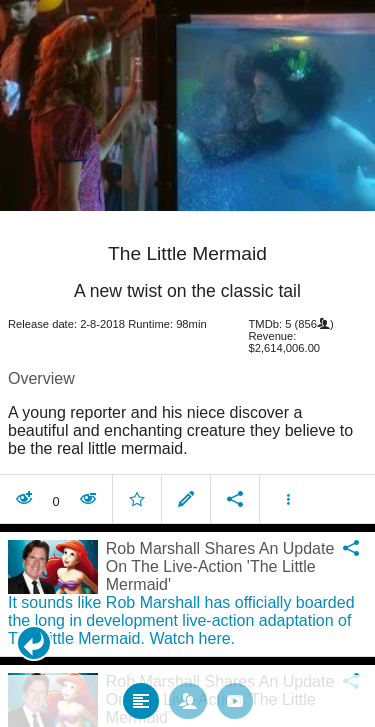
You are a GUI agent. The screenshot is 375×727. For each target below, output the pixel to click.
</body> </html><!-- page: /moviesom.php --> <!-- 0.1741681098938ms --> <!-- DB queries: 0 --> (187, 363)
